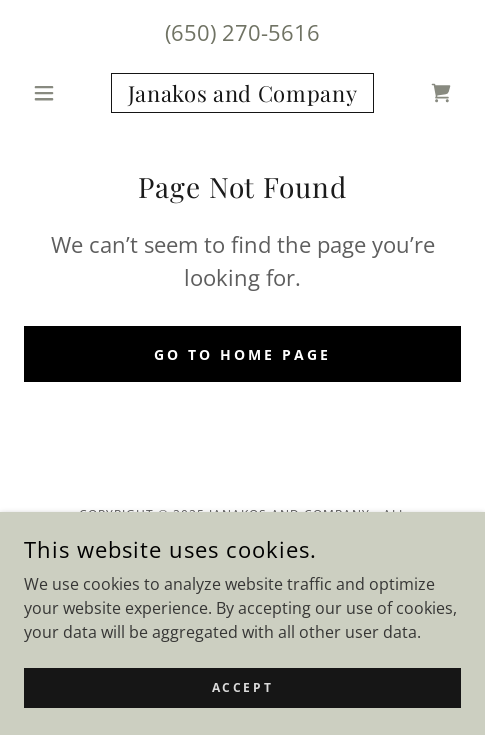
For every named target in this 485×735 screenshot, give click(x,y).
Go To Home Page (242, 354)
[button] (57, 93)
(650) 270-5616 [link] (242, 32)
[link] (243, 93)
